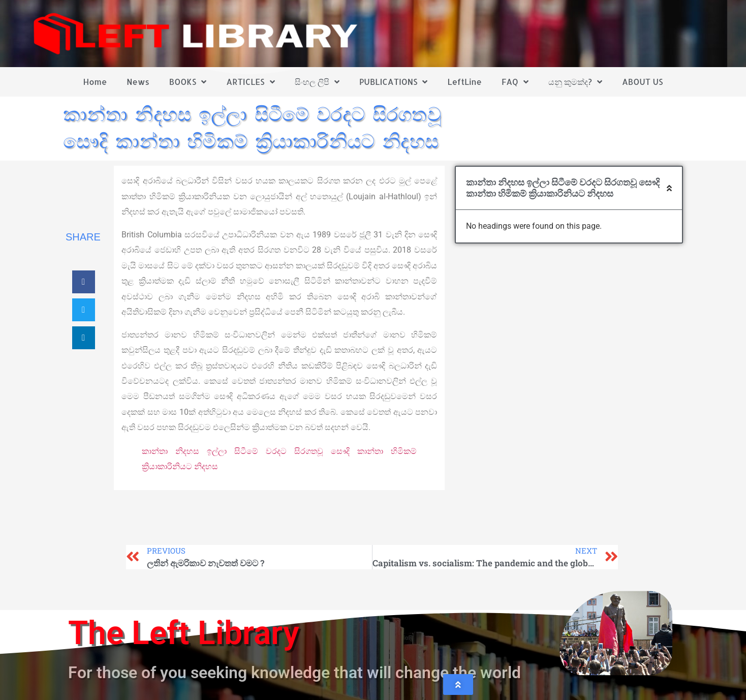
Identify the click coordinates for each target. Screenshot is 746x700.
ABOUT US (642, 82)
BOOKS (188, 82)
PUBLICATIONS (394, 82)
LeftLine (465, 82)
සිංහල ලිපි (317, 82)
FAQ (515, 82)
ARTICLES (250, 82)
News (138, 82)
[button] (84, 282)
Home (95, 82)
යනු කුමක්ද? (575, 82)
